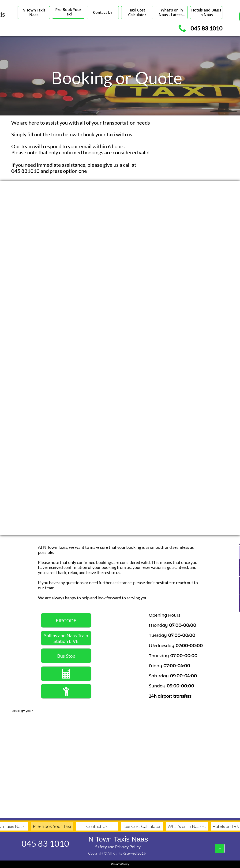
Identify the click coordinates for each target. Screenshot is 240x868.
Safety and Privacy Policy (118, 847)
